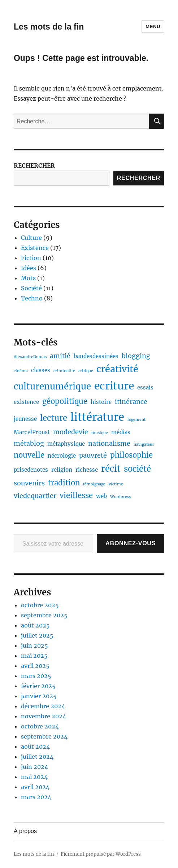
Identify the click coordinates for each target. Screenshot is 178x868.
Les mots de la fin (49, 27)
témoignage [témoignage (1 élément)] (94, 484)
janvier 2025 (39, 696)
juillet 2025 (37, 635)
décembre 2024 (43, 706)
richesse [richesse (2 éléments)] (87, 470)
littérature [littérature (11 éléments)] (97, 417)
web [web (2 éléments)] (101, 496)
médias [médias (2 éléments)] (121, 432)
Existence (35, 248)
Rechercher (139, 178)
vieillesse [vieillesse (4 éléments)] (76, 495)
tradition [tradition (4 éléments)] (64, 483)
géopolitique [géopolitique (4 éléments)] (65, 401)
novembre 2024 (44, 716)
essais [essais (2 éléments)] (145, 387)
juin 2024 (34, 767)
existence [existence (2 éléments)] (26, 402)
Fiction (31, 258)
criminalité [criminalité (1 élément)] (64, 371)
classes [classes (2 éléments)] (41, 370)
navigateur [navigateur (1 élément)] (144, 444)
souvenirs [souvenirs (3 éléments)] (29, 483)
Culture (31, 238)
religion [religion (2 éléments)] (62, 470)
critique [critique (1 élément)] (86, 371)
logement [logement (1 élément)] (136, 420)
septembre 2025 (44, 615)
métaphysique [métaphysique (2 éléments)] (66, 444)
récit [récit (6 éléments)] (111, 469)
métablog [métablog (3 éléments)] (29, 443)
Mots (28, 278)
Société (31, 288)
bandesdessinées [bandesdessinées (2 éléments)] (96, 356)
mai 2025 (34, 656)
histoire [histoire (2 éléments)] (101, 402)
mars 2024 (36, 797)
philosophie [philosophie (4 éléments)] (131, 455)
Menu (153, 27)
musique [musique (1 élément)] (100, 433)
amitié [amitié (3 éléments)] (60, 356)
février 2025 (38, 686)
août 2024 (35, 746)
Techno (32, 298)
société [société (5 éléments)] (137, 469)
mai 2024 (34, 777)
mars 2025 (36, 676)
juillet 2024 (37, 757)
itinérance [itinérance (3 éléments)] (131, 402)
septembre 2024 (44, 736)
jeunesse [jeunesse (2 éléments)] (25, 419)
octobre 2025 (40, 605)
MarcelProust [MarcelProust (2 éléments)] (32, 432)
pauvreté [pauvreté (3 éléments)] (93, 455)
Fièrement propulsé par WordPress (101, 854)
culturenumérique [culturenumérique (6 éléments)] (52, 387)
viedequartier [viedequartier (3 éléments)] (35, 496)
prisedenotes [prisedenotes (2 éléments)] (31, 470)
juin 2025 (34, 646)
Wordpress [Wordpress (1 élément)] (120, 497)
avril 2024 (35, 787)
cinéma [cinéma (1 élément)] (21, 371)
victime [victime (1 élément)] (116, 484)
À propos (25, 831)
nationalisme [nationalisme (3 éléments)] (109, 443)
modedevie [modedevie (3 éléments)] (71, 432)
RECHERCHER (34, 166)
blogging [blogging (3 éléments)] (136, 356)
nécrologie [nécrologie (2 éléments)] (62, 456)
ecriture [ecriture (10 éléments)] (114, 386)
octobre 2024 (40, 726)
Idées (29, 268)
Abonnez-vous (131, 543)
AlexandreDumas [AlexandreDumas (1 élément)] (30, 357)
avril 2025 (35, 666)
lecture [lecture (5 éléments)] (54, 418)
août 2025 (35, 625)
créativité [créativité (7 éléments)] (117, 369)
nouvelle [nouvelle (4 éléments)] (29, 455)
